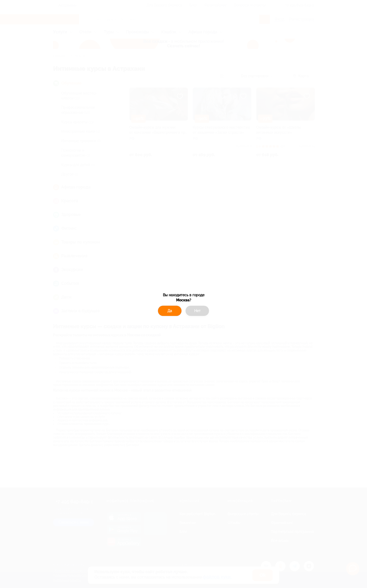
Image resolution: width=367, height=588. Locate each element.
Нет (197, 311)
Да (170, 311)
